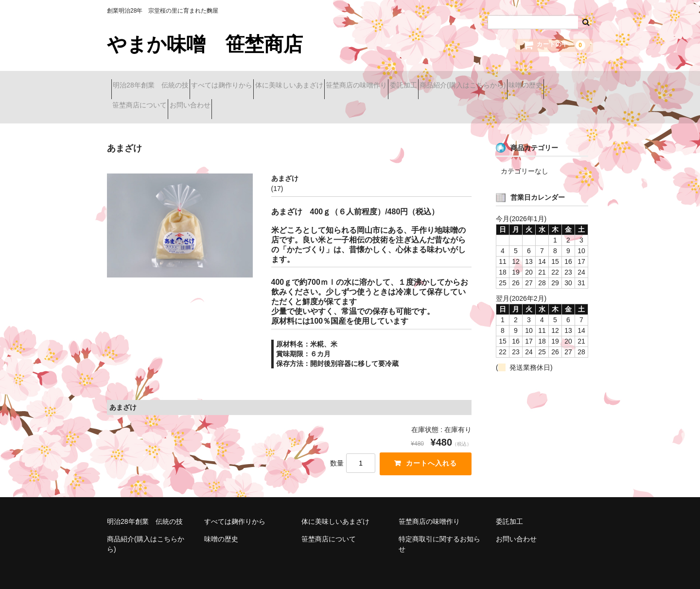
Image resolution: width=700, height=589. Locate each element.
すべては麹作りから (244, 81)
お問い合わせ (371, 102)
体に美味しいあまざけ (328, 81)
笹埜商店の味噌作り (412, 81)
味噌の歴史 (240, 102)
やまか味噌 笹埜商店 (205, 44)
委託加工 (476, 81)
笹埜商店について (304, 102)
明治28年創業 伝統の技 (155, 81)
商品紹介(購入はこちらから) (160, 102)
